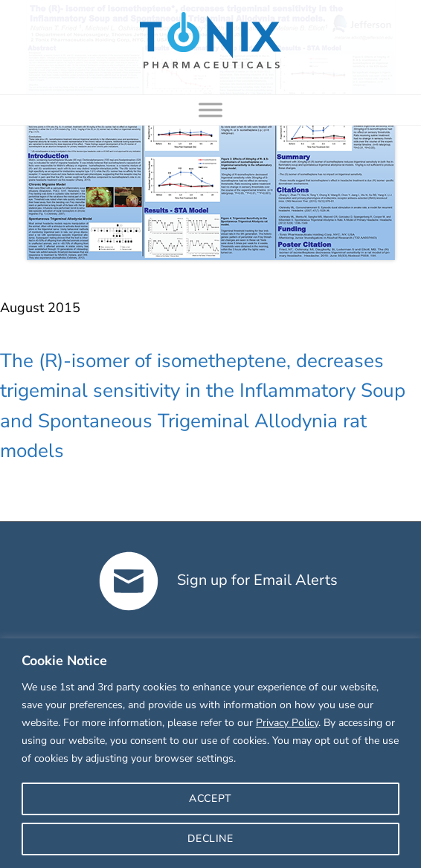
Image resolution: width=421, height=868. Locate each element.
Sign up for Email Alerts (218, 580)
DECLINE (210, 839)
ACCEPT (210, 799)
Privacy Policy (287, 723)
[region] (210, 753)
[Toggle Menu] (210, 110)
